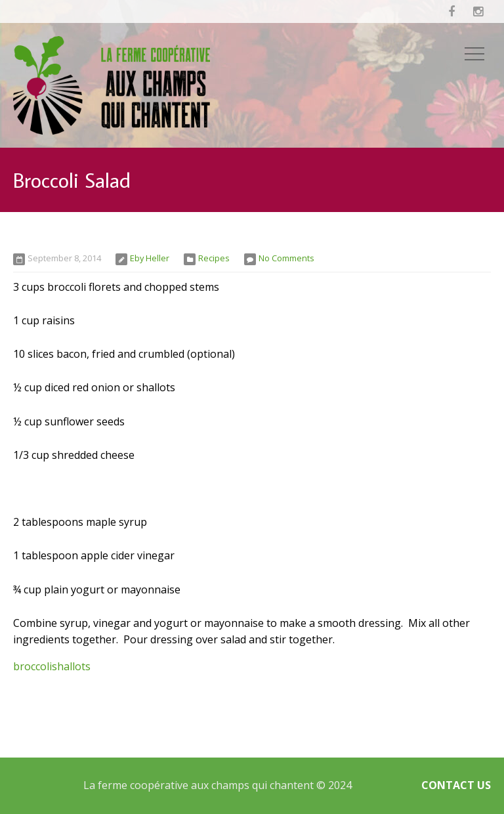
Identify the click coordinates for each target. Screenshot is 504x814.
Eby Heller (150, 258)
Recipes (214, 258)
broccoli (32, 666)
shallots (71, 666)
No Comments (286, 258)
